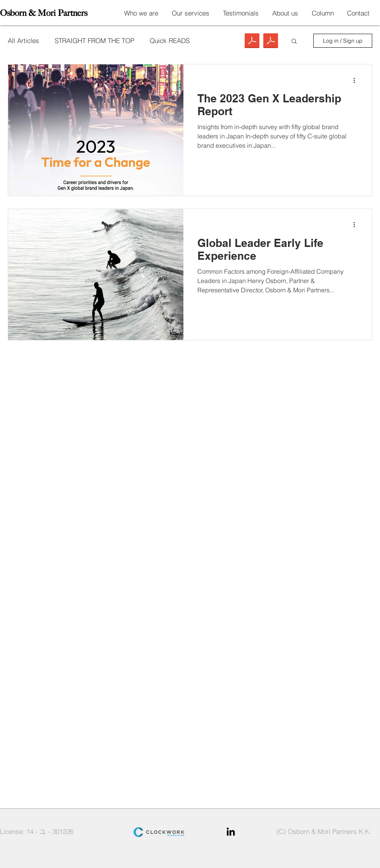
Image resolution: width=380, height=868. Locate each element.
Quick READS (170, 41)
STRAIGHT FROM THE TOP (94, 41)
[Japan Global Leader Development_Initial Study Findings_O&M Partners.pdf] (252, 42)
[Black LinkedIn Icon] (231, 832)
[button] (294, 42)
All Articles (23, 41)
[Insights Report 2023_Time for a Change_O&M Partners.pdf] (271, 42)
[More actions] (357, 80)
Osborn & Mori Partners (44, 13)
